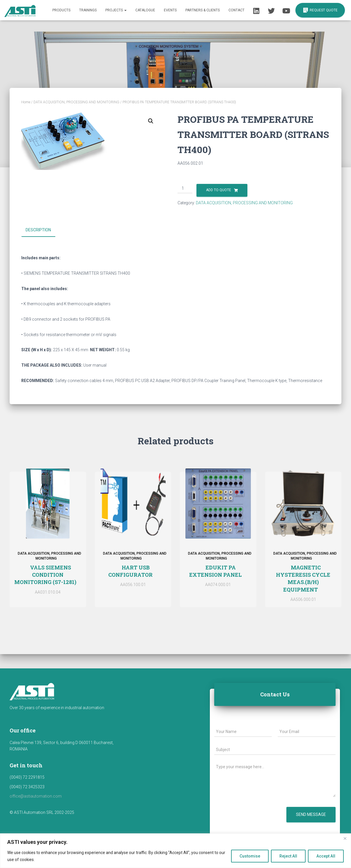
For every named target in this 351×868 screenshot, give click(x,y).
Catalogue (145, 10)
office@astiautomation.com (36, 796)
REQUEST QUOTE (320, 10)
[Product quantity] (185, 189)
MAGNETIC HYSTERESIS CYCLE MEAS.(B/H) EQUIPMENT (303, 578)
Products (61, 10)
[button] (151, 121)
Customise (250, 856)
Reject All (288, 856)
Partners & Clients (203, 10)
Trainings (88, 10)
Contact (236, 10)
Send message (311, 814)
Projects (116, 10)
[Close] (345, 838)
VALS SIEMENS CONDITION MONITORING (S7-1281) (45, 574)
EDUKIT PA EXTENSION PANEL (216, 571)
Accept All (326, 856)
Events (170, 10)
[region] (175, 851)
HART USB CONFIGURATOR (130, 571)
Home (26, 102)
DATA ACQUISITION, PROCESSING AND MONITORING (76, 102)
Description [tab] (38, 230)
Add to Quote (219, 190)
